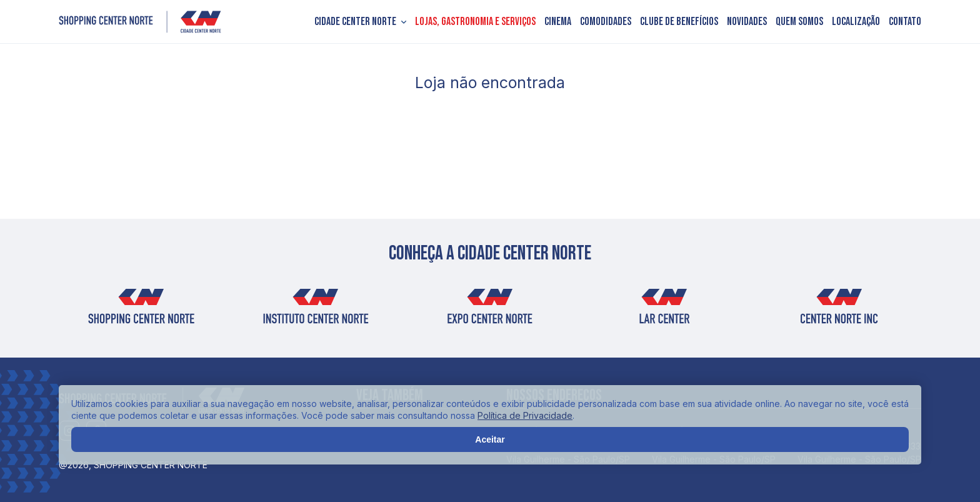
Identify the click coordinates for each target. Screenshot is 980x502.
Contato (905, 22)
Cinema (558, 22)
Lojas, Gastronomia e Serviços (475, 22)
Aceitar (490, 439)
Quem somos (799, 22)
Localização (856, 22)
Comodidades (606, 22)
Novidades (747, 22)
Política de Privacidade (525, 415)
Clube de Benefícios (679, 22)
